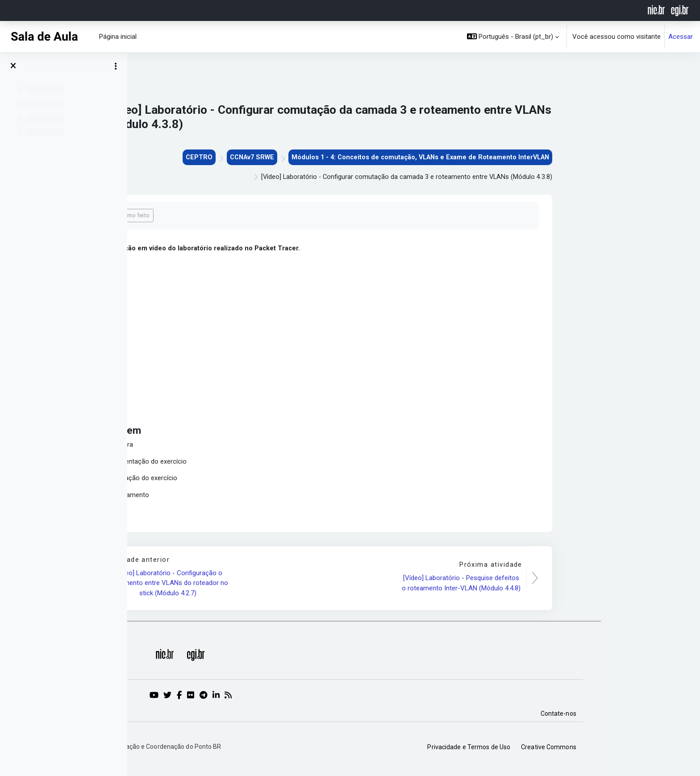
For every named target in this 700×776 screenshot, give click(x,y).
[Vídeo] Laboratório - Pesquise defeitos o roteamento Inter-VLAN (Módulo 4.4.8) (560, 586)
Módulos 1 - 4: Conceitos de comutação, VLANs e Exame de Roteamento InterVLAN (516, 158)
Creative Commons (648, 750)
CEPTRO (287, 158)
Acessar (681, 37)
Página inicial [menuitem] (118, 37)
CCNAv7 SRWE (342, 158)
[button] (513, 37)
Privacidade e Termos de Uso (568, 750)
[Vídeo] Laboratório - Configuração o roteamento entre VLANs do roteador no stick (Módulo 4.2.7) (268, 586)
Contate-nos (658, 716)
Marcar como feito (225, 216)
